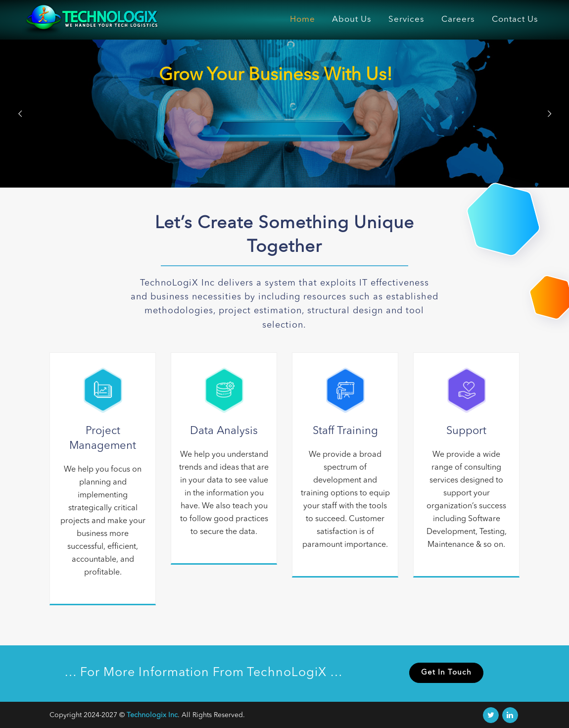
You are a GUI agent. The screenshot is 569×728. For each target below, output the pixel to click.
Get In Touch (446, 673)
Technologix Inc (152, 715)
